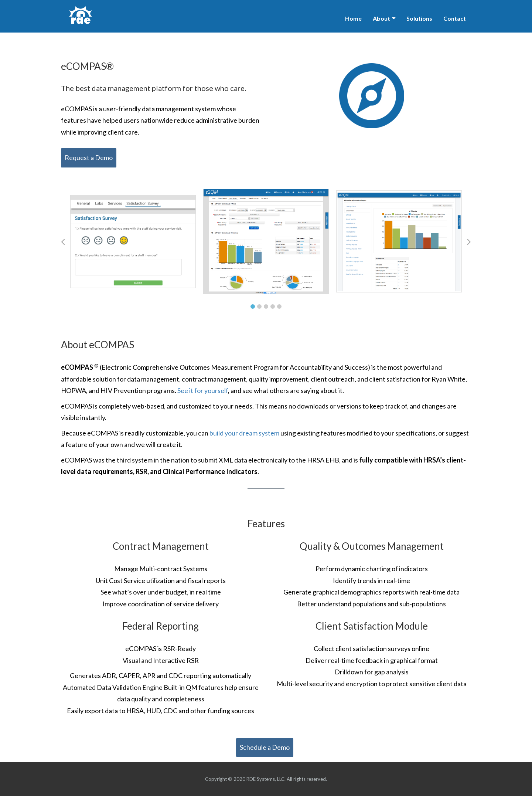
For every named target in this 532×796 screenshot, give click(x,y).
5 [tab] (279, 306)
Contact (455, 18)
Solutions (419, 18)
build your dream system (245, 433)
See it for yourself (203, 390)
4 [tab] (273, 306)
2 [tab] (259, 306)
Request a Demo (89, 157)
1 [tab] (253, 306)
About (381, 18)
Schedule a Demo (265, 747)
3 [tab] (266, 306)
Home (353, 18)
